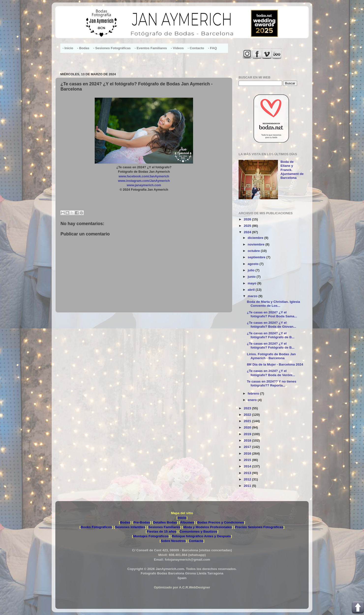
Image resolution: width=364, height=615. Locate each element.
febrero (254, 393)
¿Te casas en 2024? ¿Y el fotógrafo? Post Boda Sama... (272, 314)
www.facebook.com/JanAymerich (144, 176)
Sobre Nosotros (173, 541)
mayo (252, 283)
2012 (248, 479)
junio (252, 277)
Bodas (125, 522)
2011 (248, 486)
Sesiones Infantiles (130, 527)
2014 (248, 466)
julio (252, 270)
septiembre (257, 257)
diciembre (256, 238)
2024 (248, 232)
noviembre (257, 244)
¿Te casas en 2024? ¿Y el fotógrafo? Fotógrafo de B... (271, 335)
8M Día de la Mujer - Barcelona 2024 (275, 364)
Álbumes (187, 522)
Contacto (196, 541)
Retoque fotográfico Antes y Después (201, 536)
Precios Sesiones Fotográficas (259, 527)
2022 (248, 415)
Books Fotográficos (96, 527)
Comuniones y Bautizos (198, 531)
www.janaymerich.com (144, 185)
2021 (248, 421)
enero (253, 400)
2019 (248, 434)
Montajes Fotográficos (151, 536)
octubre (254, 251)
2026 (248, 219)
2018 (248, 440)
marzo (253, 296)
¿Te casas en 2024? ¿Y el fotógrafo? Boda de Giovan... (272, 325)
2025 (248, 226)
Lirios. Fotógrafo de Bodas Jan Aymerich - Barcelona (271, 356)
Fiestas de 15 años (162, 531)
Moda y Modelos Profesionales (207, 527)
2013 (248, 473)
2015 (248, 460)
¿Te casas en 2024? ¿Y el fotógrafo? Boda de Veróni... (271, 373)
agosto (254, 264)
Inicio (182, 518)
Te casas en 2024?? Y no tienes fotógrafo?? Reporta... (272, 383)
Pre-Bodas (142, 522)
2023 (248, 408)
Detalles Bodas (165, 522)
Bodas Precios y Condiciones (221, 522)
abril (252, 290)
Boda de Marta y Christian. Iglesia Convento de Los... (273, 304)
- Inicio (68, 48)
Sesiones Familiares (164, 527)
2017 (248, 447)
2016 (248, 454)
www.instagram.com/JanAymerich (144, 181)
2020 (248, 427)
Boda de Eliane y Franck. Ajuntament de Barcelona (292, 170)
